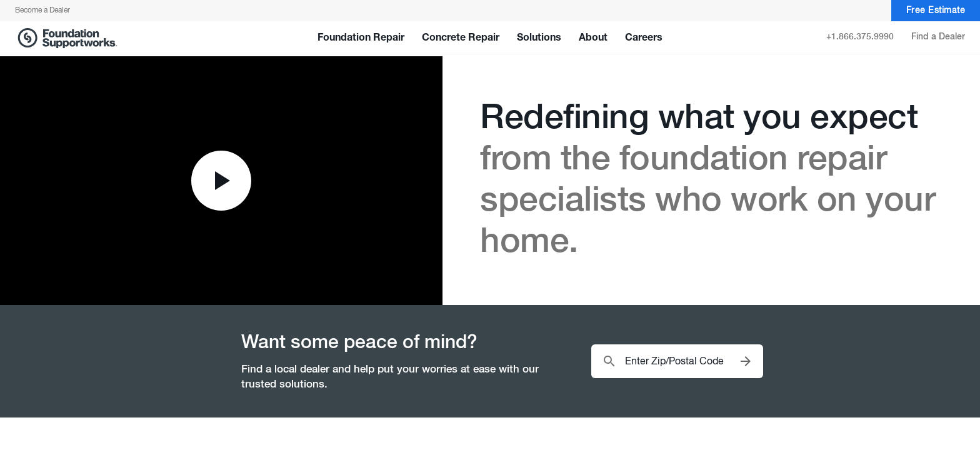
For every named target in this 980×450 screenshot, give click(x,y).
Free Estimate (936, 11)
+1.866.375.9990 (860, 37)
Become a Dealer (42, 11)
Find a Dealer (938, 37)
